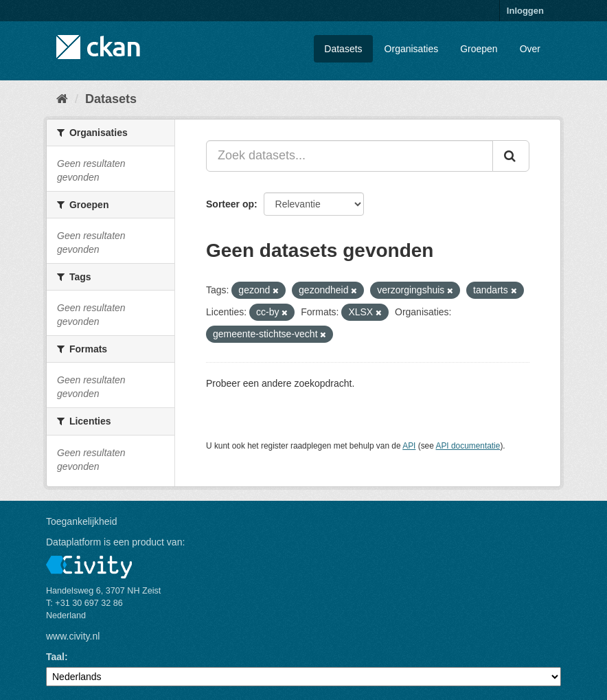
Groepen (479, 49)
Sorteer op (230, 204)
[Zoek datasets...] (350, 156)
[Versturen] (511, 156)
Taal (55, 657)
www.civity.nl (73, 636)
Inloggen (525, 11)
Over (530, 49)
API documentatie (468, 446)
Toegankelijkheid (82, 521)
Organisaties (412, 49)
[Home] (62, 99)
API (409, 446)
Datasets (343, 49)
